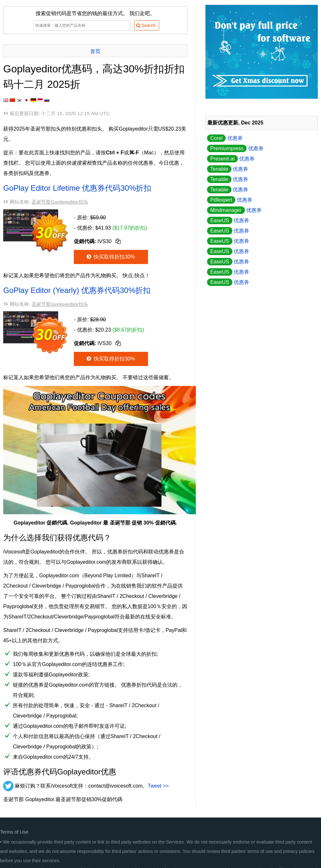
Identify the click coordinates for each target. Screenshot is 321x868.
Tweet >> (158, 786)
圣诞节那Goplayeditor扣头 (60, 202)
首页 (95, 51)
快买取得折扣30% (110, 257)
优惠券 (225, 138)
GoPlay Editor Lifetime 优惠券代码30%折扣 (77, 188)
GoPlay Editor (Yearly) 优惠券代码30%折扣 (77, 290)
